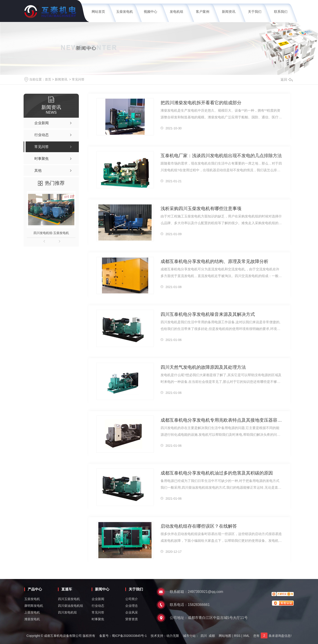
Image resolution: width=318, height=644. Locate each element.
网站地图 (225, 636)
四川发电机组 (67, 612)
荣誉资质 (132, 619)
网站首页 (98, 12)
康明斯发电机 (34, 606)
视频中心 (150, 12)
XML (246, 636)
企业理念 (132, 606)
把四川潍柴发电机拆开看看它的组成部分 (201, 103)
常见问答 (78, 79)
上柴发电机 (32, 612)
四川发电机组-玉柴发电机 (51, 233)
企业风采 (132, 612)
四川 (204, 636)
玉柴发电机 (125, 12)
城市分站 (189, 636)
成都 (212, 636)
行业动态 (98, 606)
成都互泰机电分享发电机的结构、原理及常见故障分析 (214, 261)
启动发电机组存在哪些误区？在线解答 (199, 526)
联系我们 (281, 12)
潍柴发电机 (32, 619)
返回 (287, 79)
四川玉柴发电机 (69, 599)
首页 (48, 79)
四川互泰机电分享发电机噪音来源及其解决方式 (208, 314)
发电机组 (177, 12)
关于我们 (255, 12)
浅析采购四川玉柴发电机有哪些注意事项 (201, 208)
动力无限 (173, 636)
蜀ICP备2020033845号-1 (129, 636)
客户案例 (203, 12)
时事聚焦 (98, 619)
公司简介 (132, 599)
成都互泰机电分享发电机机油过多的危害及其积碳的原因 (217, 473)
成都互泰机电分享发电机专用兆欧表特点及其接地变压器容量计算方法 (222, 420)
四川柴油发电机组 (71, 606)
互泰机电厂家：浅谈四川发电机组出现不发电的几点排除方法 (221, 156)
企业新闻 (98, 599)
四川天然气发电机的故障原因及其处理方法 (203, 367)
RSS (237, 636)
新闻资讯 (229, 12)
